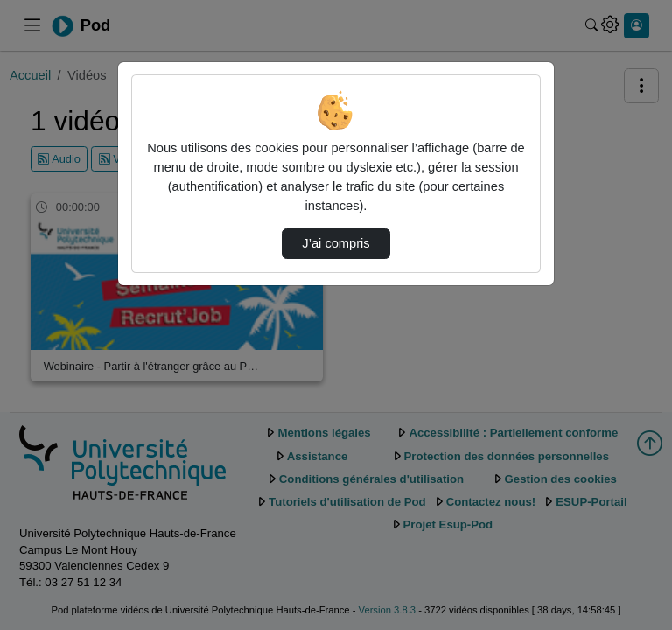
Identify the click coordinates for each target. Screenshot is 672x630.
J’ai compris (336, 243)
